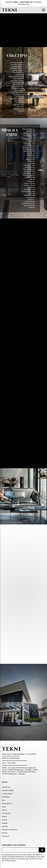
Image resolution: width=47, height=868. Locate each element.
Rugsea (5, 823)
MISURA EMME (8, 791)
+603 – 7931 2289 (9, 763)
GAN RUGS (6, 813)
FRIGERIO (6, 797)
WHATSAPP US (26, 2)
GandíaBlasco (7, 804)
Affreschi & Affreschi (10, 830)
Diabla (4, 817)
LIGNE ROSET (7, 794)
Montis (4, 810)
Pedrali (5, 820)
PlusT (4, 807)
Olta (3, 800)
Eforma (5, 833)
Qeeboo (5, 826)
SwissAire (6, 836)
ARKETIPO (6, 787)
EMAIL (16, 2)
